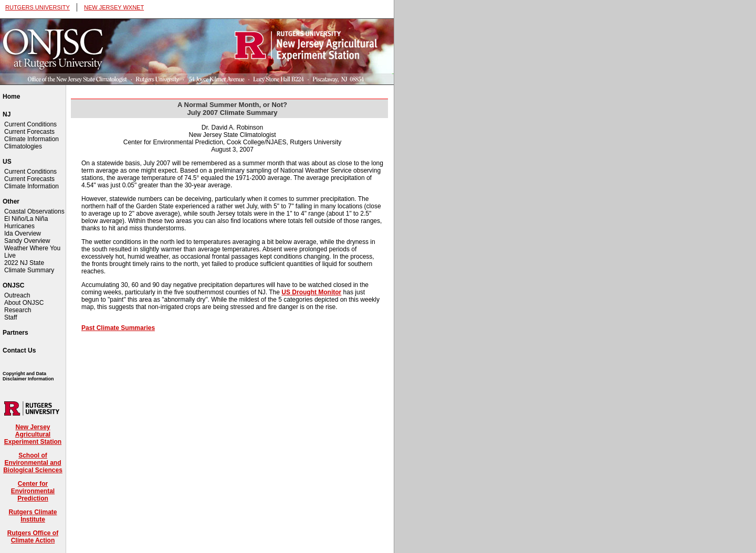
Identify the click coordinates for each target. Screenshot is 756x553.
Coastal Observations (34, 211)
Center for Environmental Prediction (33, 491)
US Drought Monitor (311, 292)
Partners (15, 333)
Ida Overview (23, 233)
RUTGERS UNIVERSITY (38, 7)
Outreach (17, 295)
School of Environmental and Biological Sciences (33, 463)
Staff (10, 317)
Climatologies (23, 146)
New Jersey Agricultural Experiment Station (33, 434)
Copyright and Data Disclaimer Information (28, 376)
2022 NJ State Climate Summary (29, 267)
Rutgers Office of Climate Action (33, 537)
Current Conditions (30, 124)
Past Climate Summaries (118, 328)
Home (11, 97)
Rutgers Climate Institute (33, 516)
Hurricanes (19, 226)
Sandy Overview (27, 241)
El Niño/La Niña (26, 219)
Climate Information (31, 139)
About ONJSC (24, 303)
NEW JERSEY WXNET (114, 7)
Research (18, 310)
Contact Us (19, 350)
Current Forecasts (29, 132)
